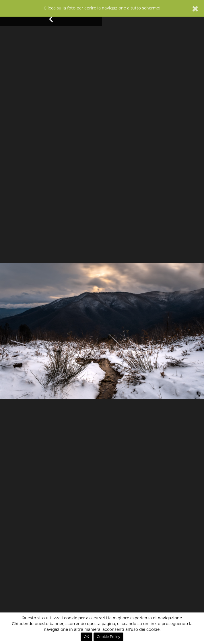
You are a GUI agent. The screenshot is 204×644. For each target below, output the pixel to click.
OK (87, 637)
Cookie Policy (108, 637)
